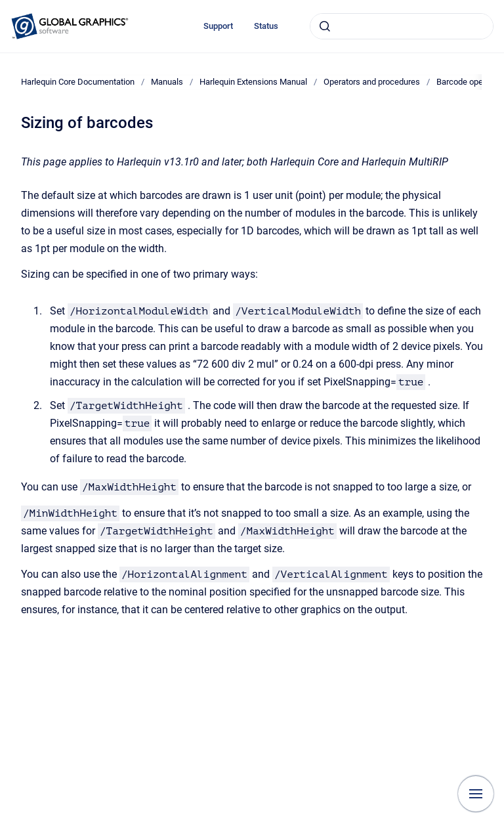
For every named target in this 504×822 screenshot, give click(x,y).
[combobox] (402, 26)
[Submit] (325, 26)
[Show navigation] (476, 794)
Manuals (167, 82)
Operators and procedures (372, 82)
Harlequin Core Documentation (78, 82)
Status (266, 26)
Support (218, 26)
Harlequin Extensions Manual (253, 82)
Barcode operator (468, 82)
